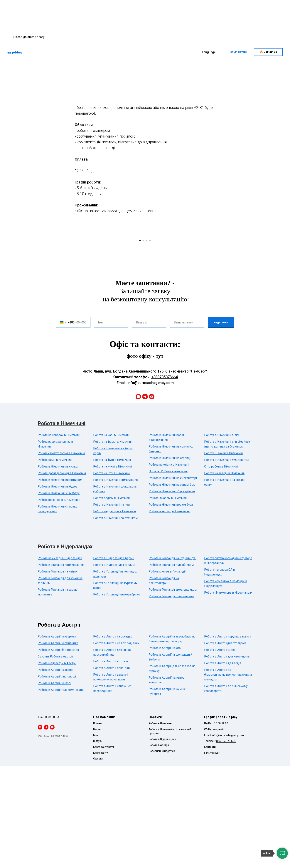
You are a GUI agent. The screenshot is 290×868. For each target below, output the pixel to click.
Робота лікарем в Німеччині (168, 600)
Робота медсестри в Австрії (57, 765)
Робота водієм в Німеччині (112, 600)
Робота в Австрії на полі (54, 785)
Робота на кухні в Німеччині (112, 568)
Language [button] (209, 52)
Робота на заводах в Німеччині (59, 537)
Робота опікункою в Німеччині (59, 601)
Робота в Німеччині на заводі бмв (172, 586)
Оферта (98, 860)
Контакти (210, 849)
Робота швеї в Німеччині (55, 561)
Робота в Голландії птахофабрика (116, 696)
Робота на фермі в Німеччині (113, 543)
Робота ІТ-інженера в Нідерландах (228, 694)
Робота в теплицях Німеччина (169, 613)
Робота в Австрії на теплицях (58, 745)
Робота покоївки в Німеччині (169, 566)
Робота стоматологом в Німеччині (61, 555)
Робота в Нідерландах (65, 648)
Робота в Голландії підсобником (171, 666)
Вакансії (98, 831)
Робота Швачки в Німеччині (223, 555)
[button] (268, 52)
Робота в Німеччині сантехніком (115, 620)
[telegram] (145, 498)
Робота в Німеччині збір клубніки (172, 593)
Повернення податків (162, 853)
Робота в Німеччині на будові (58, 588)
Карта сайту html (103, 849)
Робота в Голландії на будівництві (172, 660)
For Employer (212, 854)
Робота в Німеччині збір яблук (59, 595)
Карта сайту (101, 854)
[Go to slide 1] (140, 342)
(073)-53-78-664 (226, 843)
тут (160, 458)
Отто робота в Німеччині (221, 568)
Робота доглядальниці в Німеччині (62, 575)
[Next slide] (206, 286)
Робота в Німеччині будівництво (227, 561)
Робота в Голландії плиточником (171, 698)
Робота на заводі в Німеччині (224, 575)
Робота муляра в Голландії (167, 673)
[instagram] (138, 498)
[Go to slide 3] (147, 342)
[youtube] (152, 498)
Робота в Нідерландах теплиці (114, 666)
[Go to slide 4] (150, 342)
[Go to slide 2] (143, 342)
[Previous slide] (84, 286)
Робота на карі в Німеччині (112, 537)
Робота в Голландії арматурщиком (173, 691)
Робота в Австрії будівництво (58, 751)
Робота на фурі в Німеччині (112, 561)
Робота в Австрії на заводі (56, 771)
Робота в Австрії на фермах (57, 738)
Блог (96, 837)
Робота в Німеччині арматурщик (116, 581)
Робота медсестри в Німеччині (114, 613)
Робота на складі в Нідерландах (60, 660)
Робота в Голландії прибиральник (61, 666)
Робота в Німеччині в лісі (222, 537)
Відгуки (98, 843)
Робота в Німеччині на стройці (170, 560)
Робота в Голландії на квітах (57, 673)
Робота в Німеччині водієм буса (171, 606)
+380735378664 (165, 479)
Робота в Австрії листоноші (57, 778)
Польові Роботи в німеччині (168, 573)
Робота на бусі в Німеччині (112, 575)
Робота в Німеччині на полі (112, 606)
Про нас (98, 825)
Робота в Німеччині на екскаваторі (173, 580)
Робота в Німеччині (62, 525)
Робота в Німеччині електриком (60, 581)
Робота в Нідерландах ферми (114, 660)
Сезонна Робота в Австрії (55, 758)
